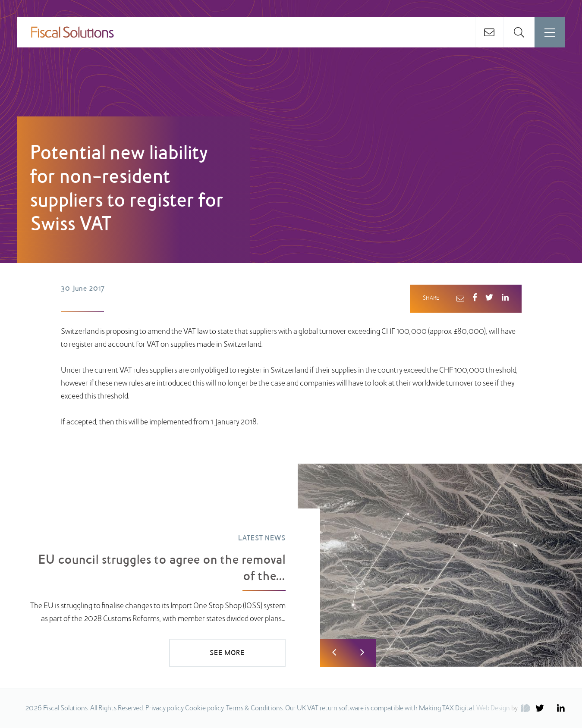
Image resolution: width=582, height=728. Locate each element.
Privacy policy (165, 709)
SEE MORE (227, 653)
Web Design (493, 709)
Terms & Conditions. (255, 709)
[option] (291, 565)
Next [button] (362, 653)
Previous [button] (334, 653)
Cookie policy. (205, 709)
